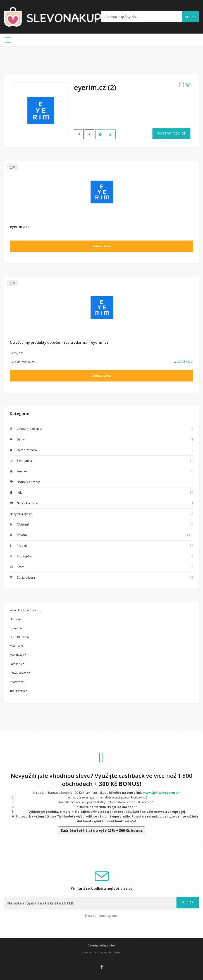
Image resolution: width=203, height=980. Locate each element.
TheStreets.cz (18, 691)
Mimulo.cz (17, 646)
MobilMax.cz (18, 655)
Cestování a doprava (30, 429)
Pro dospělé (24, 556)
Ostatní (22, 535)
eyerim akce (21, 227)
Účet (118, 952)
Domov (87, 952)
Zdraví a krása (26, 578)
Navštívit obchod (171, 133)
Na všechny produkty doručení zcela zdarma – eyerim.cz (59, 342)
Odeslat (188, 902)
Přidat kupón (103, 952)
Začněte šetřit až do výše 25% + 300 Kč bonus (101, 830)
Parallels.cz (17, 664)
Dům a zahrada (27, 450)
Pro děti (22, 546)
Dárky (21, 439)
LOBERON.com (20, 637)
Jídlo (20, 493)
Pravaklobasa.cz (20, 673)
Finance (22, 471)
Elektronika (24, 461)
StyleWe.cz (17, 682)
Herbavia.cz (17, 619)
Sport (20, 567)
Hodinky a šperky (28, 482)
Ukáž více (183, 361)
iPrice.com (16, 628)
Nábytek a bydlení (29, 503)
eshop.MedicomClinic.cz (25, 610)
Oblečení (23, 524)
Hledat (190, 17)
